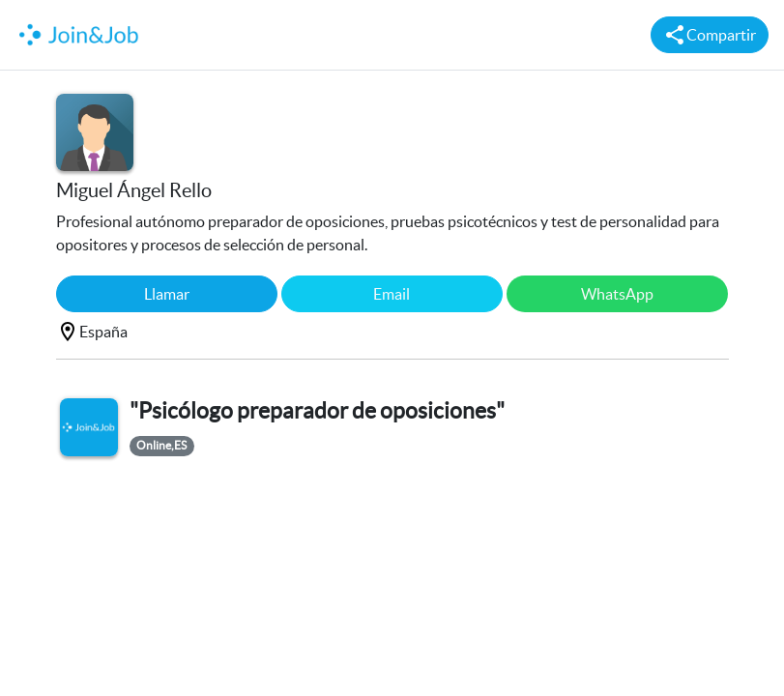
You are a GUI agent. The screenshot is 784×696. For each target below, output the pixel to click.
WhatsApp (617, 294)
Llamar (167, 294)
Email (392, 294)
